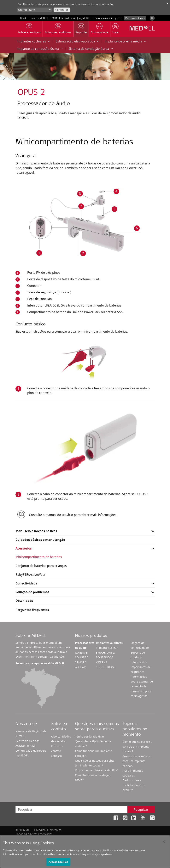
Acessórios (24, 548)
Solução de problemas (32, 592)
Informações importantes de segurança (141, 667)
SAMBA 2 (81, 662)
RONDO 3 (81, 652)
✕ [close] (167, 3)
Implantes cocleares (33, 41)
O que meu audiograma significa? (97, 770)
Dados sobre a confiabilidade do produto (134, 785)
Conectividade (26, 583)
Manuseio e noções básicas (36, 531)
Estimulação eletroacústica (77, 41)
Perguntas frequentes (32, 610)
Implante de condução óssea (40, 49)
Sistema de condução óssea (91, 49)
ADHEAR (80, 667)
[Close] (164, 843)
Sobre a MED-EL (39, 18)
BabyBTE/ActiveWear (31, 575)
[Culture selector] (35, 10)
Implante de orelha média (125, 41)
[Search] (152, 18)
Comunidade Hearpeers (31, 751)
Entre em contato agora (108, 18)
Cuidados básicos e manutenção (40, 540)
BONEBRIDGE (105, 657)
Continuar (62, 10)
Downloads (24, 601)
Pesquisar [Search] (141, 810)
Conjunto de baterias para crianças (41, 566)
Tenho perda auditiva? (90, 736)
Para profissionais (135, 18)
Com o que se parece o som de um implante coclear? (137, 746)
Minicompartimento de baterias (39, 557)
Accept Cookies (58, 864)
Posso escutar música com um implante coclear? (137, 761)
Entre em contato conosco (57, 751)
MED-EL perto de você (64, 18)
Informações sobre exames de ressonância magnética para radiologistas (142, 686)
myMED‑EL (85, 18)
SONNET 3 (82, 657)
